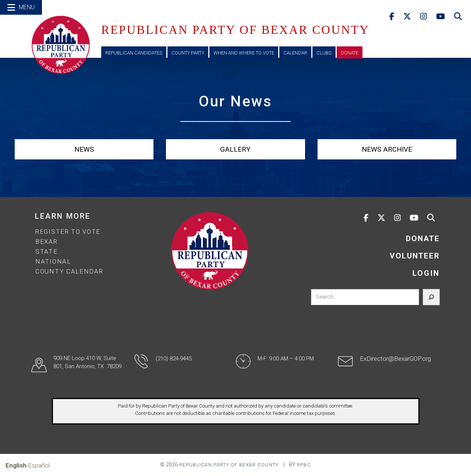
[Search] (431, 297)
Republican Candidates (134, 53)
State (47, 251)
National (53, 261)
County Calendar (69, 271)
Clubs (324, 53)
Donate (350, 53)
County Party (188, 53)
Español (39, 465)
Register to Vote (68, 232)
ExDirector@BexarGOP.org (395, 359)
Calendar (295, 53)
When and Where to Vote (244, 53)
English (16, 465)
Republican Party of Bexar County (229, 465)
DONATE (423, 239)
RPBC (304, 465)
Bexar (47, 241)
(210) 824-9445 (174, 359)
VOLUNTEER (415, 256)
